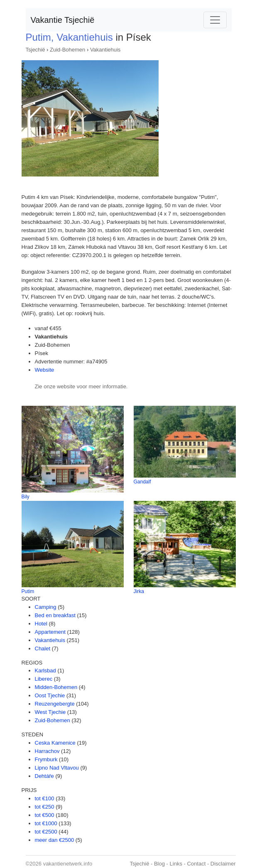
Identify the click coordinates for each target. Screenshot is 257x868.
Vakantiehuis (105, 50)
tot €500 (45, 815)
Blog (159, 864)
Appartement (50, 632)
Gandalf (142, 482)
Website (45, 370)
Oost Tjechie (50, 695)
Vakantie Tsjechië (63, 20)
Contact (196, 864)
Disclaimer (223, 864)
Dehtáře (44, 776)
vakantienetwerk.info (68, 864)
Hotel (41, 624)
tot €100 (45, 798)
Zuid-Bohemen (67, 50)
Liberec (44, 679)
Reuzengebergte (55, 704)
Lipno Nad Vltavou (57, 768)
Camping (46, 607)
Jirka (139, 591)
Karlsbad (45, 671)
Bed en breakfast (55, 615)
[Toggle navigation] (215, 20)
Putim (28, 591)
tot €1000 (46, 823)
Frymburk (46, 759)
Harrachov (47, 751)
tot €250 (45, 807)
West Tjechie (50, 712)
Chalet (43, 649)
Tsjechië (35, 50)
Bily (26, 497)
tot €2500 (46, 832)
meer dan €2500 (55, 840)
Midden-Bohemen (56, 687)
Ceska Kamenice (55, 743)
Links (176, 864)
